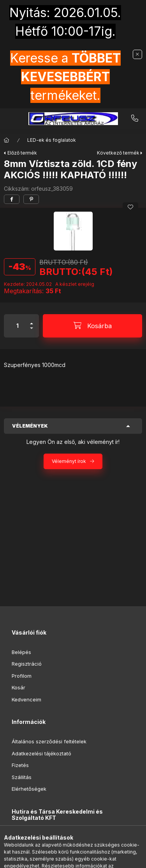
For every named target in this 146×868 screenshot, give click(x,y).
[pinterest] (31, 199)
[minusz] (32, 331)
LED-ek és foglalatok (52, 140)
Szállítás (22, 777)
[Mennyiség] (18, 326)
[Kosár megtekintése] (105, 858)
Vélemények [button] (30, 426)
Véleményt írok (69, 461)
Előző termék (22, 153)
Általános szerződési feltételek (49, 741)
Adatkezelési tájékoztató (41, 753)
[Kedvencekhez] (130, 207)
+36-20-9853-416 (135, 118)
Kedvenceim (26, 699)
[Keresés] (61, 858)
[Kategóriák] (41, 858)
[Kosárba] (92, 326)
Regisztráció (27, 664)
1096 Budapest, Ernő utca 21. (56, 837)
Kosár (18, 687)
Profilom (22, 676)
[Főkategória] (7, 140)
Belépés (21, 652)
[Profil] (80, 858)
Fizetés (20, 765)
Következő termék (118, 153)
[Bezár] (137, 54)
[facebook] (12, 199)
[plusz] (32, 320)
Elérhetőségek (29, 789)
